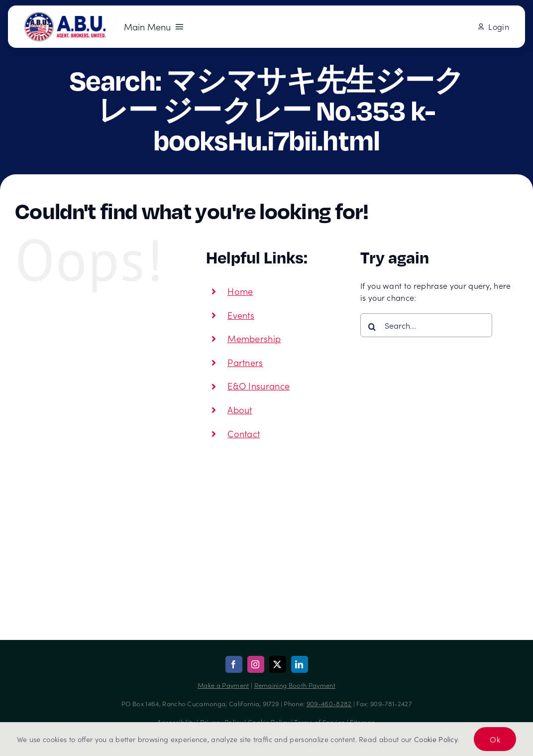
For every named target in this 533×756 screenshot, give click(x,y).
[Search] (372, 327)
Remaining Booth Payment (295, 685)
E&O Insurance (259, 386)
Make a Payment (223, 685)
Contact (244, 434)
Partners (245, 362)
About (240, 410)
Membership (254, 338)
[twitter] (278, 664)
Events (241, 315)
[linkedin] (300, 664)
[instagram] (256, 664)
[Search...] (426, 325)
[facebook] (234, 664)
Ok (495, 739)
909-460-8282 (329, 703)
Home (240, 291)
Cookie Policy (436, 739)
